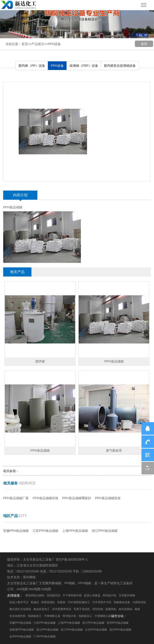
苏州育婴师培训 (62, 609)
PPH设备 (54, 44)
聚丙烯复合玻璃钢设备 (120, 66)
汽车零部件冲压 (102, 602)
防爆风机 (111, 609)
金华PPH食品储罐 (20, 636)
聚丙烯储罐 (53, 583)
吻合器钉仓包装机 (20, 609)
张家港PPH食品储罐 (22, 630)
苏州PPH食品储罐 (118, 623)
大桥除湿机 (139, 602)
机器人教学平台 (19, 602)
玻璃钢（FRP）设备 (84, 66)
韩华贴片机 (110, 595)
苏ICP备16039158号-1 (72, 559)
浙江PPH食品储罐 (105, 531)
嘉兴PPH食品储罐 (120, 630)
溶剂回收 (98, 609)
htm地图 (35, 589)
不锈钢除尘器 (52, 616)
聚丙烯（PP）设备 (32, 66)
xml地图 (22, 589)
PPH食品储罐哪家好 (77, 498)
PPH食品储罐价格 (45, 498)
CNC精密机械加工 (79, 602)
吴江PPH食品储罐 (72, 630)
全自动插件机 (18, 616)
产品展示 (38, 44)
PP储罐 (70, 583)
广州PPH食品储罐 (45, 636)
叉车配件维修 (127, 595)
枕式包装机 (126, 609)
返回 (144, 44)
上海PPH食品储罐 (75, 531)
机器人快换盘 (92, 595)
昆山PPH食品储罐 (47, 630)
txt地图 (46, 589)
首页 (25, 44)
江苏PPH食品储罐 (45, 531)
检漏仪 (35, 602)
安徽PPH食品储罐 (16, 531)
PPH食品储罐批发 (108, 498)
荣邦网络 (29, 577)
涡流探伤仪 (54, 595)
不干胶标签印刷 (72, 595)
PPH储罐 (85, 583)
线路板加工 (35, 616)
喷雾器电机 (48, 602)
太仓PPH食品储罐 (96, 630)
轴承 (137, 609)
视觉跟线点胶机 (35, 595)
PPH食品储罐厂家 (16, 498)
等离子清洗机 (82, 609)
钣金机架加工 (42, 609)
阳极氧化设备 (122, 602)
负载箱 (61, 602)
